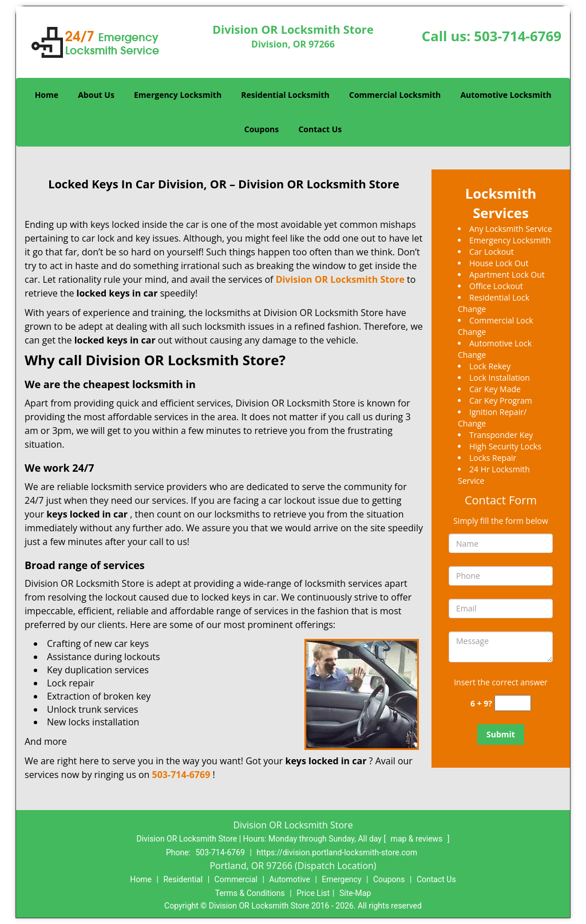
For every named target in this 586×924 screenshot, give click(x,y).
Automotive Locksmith (506, 95)
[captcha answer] (513, 703)
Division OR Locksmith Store (340, 279)
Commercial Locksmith (395, 95)
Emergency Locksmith (178, 95)
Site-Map (355, 893)
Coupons (262, 129)
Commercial (236, 879)
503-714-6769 (518, 36)
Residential (183, 879)
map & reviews (418, 839)
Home (47, 95)
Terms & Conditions (250, 893)
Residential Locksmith (285, 95)
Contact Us (320, 129)
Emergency (341, 879)
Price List (313, 893)
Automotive (290, 879)
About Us (96, 95)
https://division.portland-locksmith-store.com (337, 852)
